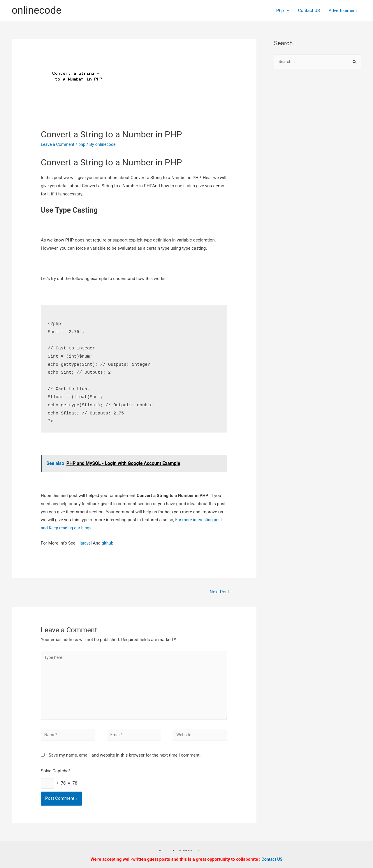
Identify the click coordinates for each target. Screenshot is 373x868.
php (83, 144)
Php (283, 10)
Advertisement (343, 10)
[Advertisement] (318, 169)
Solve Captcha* (56, 775)
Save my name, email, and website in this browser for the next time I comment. (125, 759)
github (108, 543)
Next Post (221, 592)
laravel (86, 543)
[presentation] (287, 10)
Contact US (309, 10)
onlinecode (37, 10)
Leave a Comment (58, 144)
